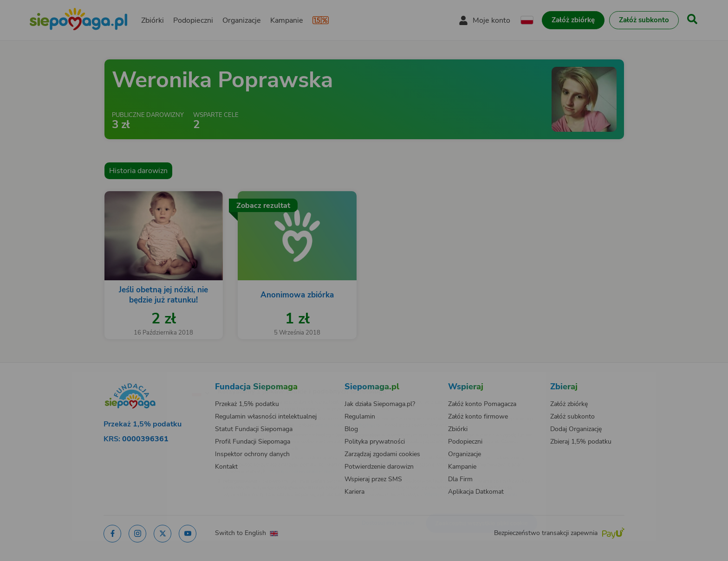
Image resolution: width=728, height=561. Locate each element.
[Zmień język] (160, 378)
